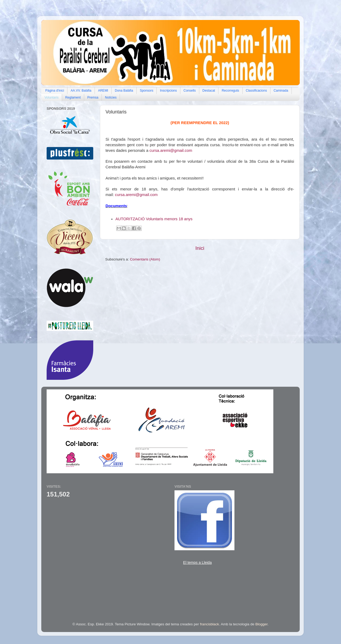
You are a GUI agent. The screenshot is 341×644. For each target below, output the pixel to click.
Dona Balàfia (124, 91)
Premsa (93, 97)
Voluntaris (52, 97)
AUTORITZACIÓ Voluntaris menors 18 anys (154, 219)
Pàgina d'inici (55, 91)
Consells (190, 91)
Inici (200, 248)
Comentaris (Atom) (145, 259)
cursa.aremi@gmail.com (171, 150)
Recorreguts (230, 91)
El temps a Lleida (197, 563)
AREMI (103, 91)
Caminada (281, 91)
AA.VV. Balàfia (81, 91)
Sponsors (147, 91)
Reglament (73, 97)
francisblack (210, 624)
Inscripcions (168, 91)
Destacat (209, 91)
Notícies (111, 97)
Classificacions (256, 91)
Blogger (262, 624)
